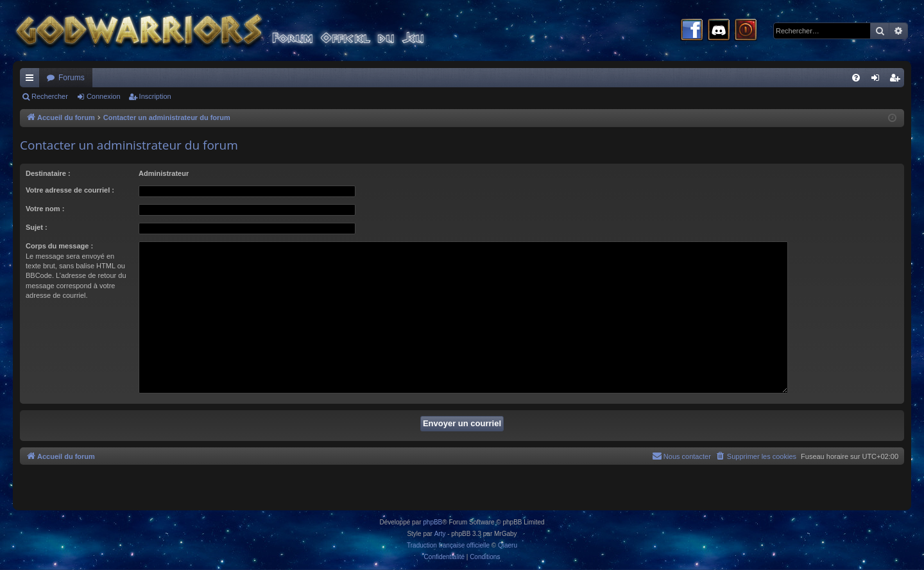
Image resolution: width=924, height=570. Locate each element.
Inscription (155, 96)
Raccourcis (32, 80)
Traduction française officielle (448, 545)
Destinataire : (48, 173)
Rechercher (50, 96)
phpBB (432, 522)
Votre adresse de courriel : (70, 190)
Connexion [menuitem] (878, 80)
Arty (440, 534)
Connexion (104, 96)
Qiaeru (508, 545)
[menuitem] (856, 78)
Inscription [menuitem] (897, 80)
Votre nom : (45, 209)
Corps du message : (59, 246)
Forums (72, 78)
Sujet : (37, 227)
